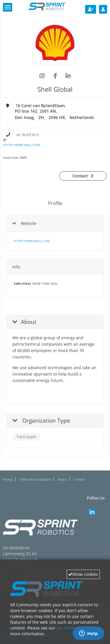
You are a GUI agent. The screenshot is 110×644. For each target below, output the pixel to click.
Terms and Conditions (35, 479)
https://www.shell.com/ (22, 145)
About (62, 479)
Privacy (8, 479)
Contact (80, 176)
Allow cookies (83, 574)
